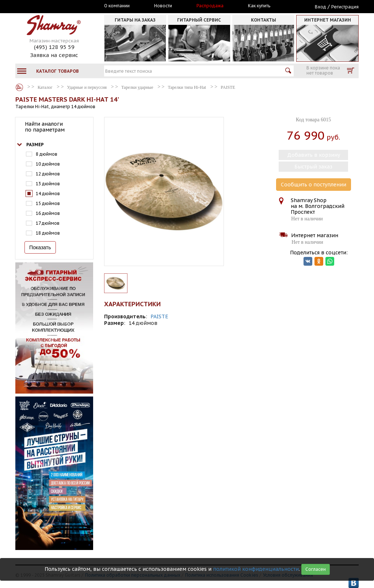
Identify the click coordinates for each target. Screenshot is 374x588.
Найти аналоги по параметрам (45, 127)
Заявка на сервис (54, 55)
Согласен (316, 569)
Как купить (259, 6)
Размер (35, 145)
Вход (320, 7)
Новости (163, 6)
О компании (117, 6)
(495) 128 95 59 (54, 47)
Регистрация (345, 7)
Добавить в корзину (314, 155)
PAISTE (159, 316)
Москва (49, 6)
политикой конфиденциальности (256, 569)
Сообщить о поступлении (314, 185)
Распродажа (210, 6)
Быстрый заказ (313, 167)
